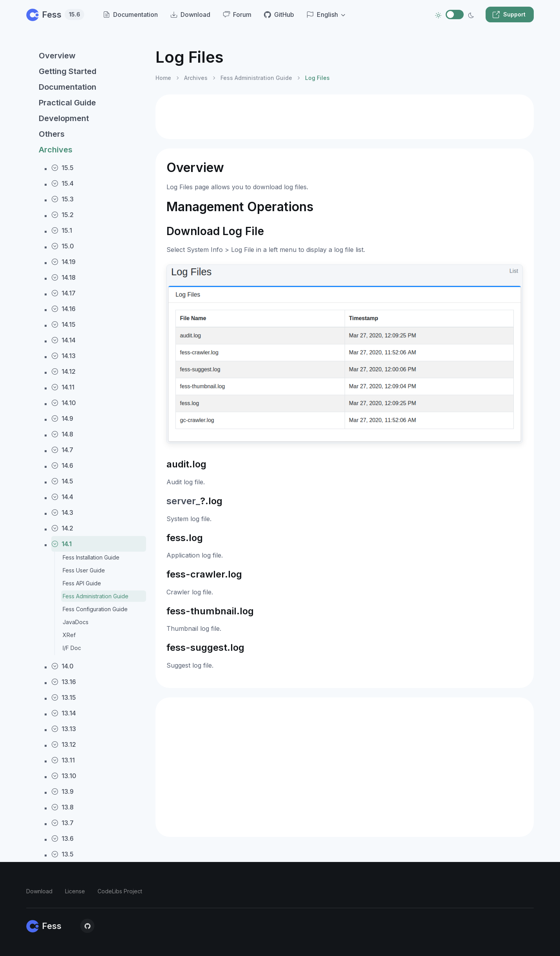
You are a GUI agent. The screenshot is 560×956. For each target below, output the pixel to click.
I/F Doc (72, 648)
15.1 (62, 230)
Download (39, 891)
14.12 (63, 371)
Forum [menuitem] (237, 14)
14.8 (62, 434)
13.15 (64, 697)
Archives (56, 150)
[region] (86, 495)
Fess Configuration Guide (95, 609)
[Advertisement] (345, 117)
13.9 (62, 791)
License (75, 891)
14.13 (63, 356)
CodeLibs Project (120, 891)
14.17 (63, 293)
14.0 (62, 666)
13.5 (62, 854)
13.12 (64, 744)
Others (52, 134)
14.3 (62, 512)
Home (163, 78)
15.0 (63, 246)
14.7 (62, 450)
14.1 (61, 544)
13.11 (63, 760)
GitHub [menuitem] (279, 14)
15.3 (62, 199)
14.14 (63, 340)
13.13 (64, 729)
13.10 (64, 776)
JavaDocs (76, 622)
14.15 (63, 324)
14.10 (64, 403)
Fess (55, 14)
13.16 (64, 682)
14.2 (62, 528)
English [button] (322, 14)
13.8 (62, 807)
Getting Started (68, 71)
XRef (69, 635)
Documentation (68, 87)
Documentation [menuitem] (130, 14)
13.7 (62, 823)
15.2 (62, 215)
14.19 (63, 262)
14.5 (62, 481)
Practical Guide (67, 103)
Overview (57, 56)
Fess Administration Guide (96, 596)
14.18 (63, 277)
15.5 (62, 168)
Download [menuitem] (190, 14)
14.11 (63, 387)
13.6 (62, 838)
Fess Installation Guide (91, 557)
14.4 (62, 497)
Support (509, 14)
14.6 (62, 465)
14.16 (63, 309)
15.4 (62, 183)
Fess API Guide (82, 583)
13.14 (64, 713)
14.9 (62, 418)
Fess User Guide (84, 570)
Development (64, 118)
